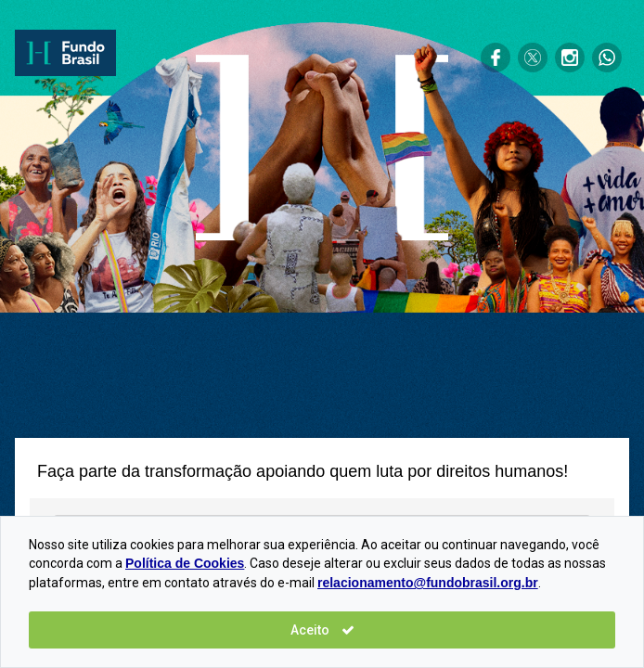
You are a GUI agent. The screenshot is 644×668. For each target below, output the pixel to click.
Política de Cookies (185, 563)
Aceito (322, 630)
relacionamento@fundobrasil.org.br (428, 583)
